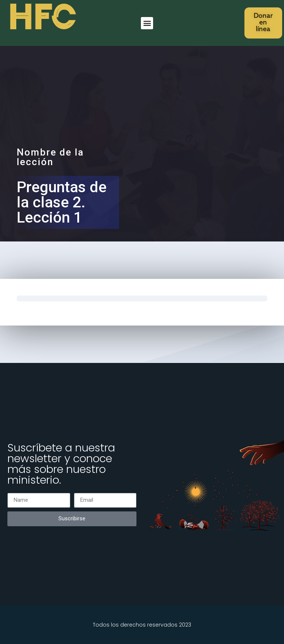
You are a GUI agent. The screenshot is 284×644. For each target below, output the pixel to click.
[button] (147, 23)
